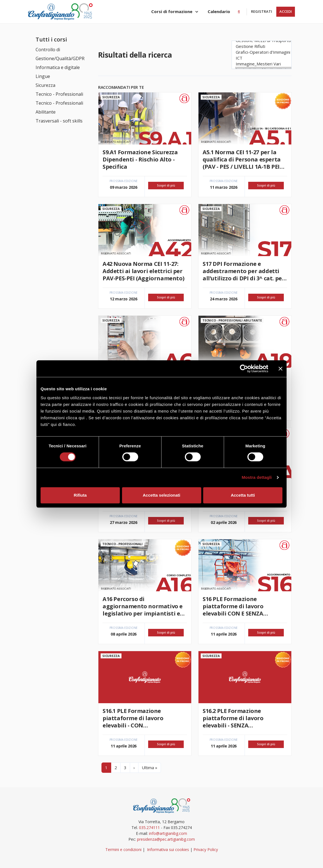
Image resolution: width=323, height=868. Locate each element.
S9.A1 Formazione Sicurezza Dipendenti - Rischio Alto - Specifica (140, 160)
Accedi (286, 11)
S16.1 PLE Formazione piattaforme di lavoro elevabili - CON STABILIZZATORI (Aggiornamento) (133, 718)
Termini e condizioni (123, 849)
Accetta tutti (243, 495)
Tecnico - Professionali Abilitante (59, 107)
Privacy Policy (206, 849)
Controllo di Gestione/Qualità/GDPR (60, 54)
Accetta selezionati (161, 495)
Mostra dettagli (257, 477)
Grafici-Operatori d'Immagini (263, 52)
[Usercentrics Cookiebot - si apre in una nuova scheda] (244, 369)
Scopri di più (166, 185)
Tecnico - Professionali (59, 94)
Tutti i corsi (51, 39)
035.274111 (149, 827)
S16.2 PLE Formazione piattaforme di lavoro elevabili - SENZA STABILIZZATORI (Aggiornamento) (233, 718)
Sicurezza (45, 85)
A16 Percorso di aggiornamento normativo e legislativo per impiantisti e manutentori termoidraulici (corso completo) (143, 606)
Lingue (43, 76)
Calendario (219, 11)
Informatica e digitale (58, 67)
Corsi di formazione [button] (172, 11)
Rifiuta (80, 495)
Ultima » (150, 768)
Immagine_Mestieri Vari (263, 64)
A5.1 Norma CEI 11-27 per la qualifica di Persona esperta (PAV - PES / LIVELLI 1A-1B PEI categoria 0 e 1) (242, 160)
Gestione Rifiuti (263, 46)
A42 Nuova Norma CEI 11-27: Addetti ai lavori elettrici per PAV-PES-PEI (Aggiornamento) (143, 271)
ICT (263, 58)
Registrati (262, 11)
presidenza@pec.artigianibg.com (166, 839)
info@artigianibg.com (168, 833)
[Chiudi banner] (280, 369)
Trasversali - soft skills (59, 121)
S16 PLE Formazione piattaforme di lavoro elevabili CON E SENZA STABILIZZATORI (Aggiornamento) (233, 606)
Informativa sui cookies (168, 849)
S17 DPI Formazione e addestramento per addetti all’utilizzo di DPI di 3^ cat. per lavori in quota (244, 271)
